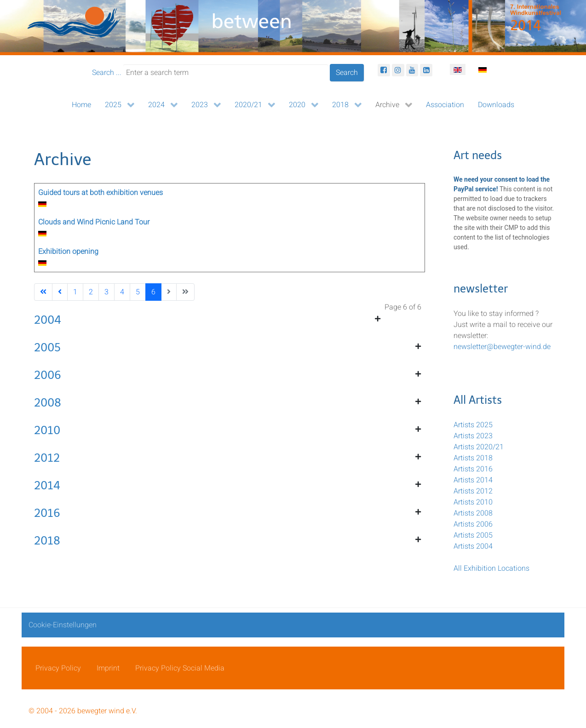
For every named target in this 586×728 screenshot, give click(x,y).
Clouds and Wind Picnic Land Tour (94, 222)
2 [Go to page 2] (91, 292)
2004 (48, 320)
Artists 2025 (473, 425)
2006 (48, 375)
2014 (47, 485)
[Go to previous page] (60, 292)
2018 (47, 541)
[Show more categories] (378, 319)
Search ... (107, 73)
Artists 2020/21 (479, 447)
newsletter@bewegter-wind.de (502, 347)
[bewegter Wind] (293, 28)
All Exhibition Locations (491, 568)
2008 (48, 403)
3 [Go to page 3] (106, 292)
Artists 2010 (473, 502)
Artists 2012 (473, 491)
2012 (47, 458)
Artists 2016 (473, 469)
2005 (47, 347)
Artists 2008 (473, 513)
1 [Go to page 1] (75, 292)
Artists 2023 (473, 436)
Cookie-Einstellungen (63, 625)
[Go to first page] (43, 292)
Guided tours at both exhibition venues (101, 193)
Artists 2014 (473, 480)
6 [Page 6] (153, 292)
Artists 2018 (473, 458)
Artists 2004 (473, 546)
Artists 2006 (473, 524)
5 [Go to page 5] (138, 292)
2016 (47, 513)
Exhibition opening (68, 252)
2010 (47, 430)
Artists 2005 (473, 535)
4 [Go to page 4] (122, 292)
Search (347, 73)
